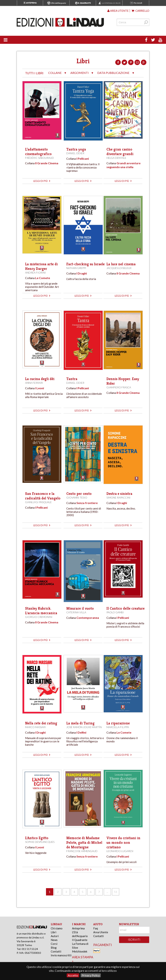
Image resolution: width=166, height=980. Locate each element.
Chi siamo (57, 928)
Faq (96, 928)
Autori (55, 936)
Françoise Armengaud (82, 851)
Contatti (56, 951)
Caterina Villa (76, 612)
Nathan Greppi (76, 268)
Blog (54, 948)
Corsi (54, 944)
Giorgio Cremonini (39, 617)
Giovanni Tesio (77, 498)
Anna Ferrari (34, 383)
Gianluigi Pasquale (38, 502)
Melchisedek (80, 951)
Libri (54, 932)
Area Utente (101, 932)
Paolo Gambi (115, 612)
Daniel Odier (75, 153)
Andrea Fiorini (35, 273)
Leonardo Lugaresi (120, 851)
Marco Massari (35, 727)
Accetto (73, 975)
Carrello (140, 11)
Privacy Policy (91, 975)
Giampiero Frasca (119, 387)
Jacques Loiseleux (119, 268)
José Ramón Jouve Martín (84, 727)
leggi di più (42, 181)
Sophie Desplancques (40, 842)
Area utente (118, 11)
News (54, 940)
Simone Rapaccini (118, 498)
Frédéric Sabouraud (39, 158)
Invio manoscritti (61, 955)
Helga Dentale (116, 158)
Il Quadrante (80, 940)
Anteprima (78, 928)
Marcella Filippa (118, 727)
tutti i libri (34, 73)
